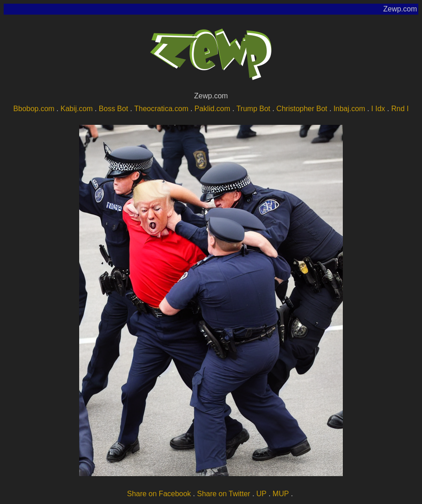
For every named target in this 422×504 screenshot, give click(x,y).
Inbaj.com (349, 109)
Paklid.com (212, 109)
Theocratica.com (161, 109)
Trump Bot (253, 109)
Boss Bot (114, 109)
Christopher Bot (302, 109)
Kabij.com (76, 109)
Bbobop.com (34, 109)
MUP (281, 494)
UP (261, 494)
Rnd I (400, 109)
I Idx (378, 109)
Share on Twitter (223, 494)
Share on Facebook (159, 494)
